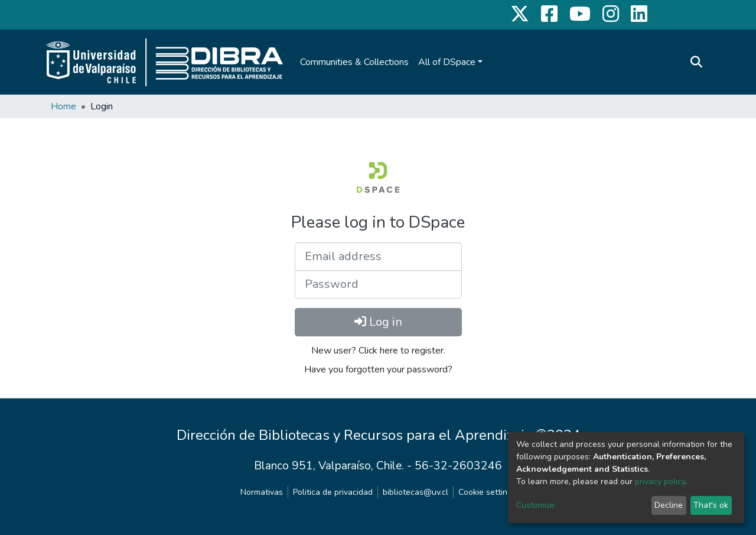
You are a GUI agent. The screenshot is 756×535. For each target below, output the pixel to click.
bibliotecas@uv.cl (416, 492)
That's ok (711, 505)
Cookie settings (487, 492)
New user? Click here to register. (378, 351)
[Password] (378, 284)
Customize (535, 505)
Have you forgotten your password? (378, 369)
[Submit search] (696, 62)
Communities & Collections (354, 62)
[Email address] (378, 257)
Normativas (262, 492)
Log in (378, 322)
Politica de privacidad (333, 492)
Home (63, 106)
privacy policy (660, 482)
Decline (669, 505)
